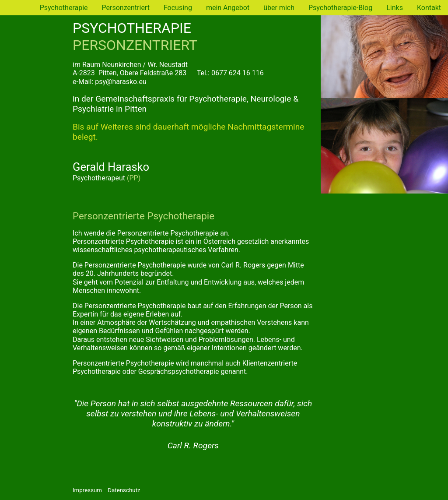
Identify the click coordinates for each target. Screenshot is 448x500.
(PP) (134, 178)
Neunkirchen (121, 65)
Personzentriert (126, 8)
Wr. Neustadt (168, 65)
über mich (279, 8)
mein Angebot (228, 8)
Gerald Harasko (111, 167)
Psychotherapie (24, 108)
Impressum (87, 490)
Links (395, 8)
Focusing (178, 8)
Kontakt (429, 8)
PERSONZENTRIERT (135, 45)
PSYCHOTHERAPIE (132, 28)
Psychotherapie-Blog (340, 8)
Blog (21, 185)
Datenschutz (124, 490)
